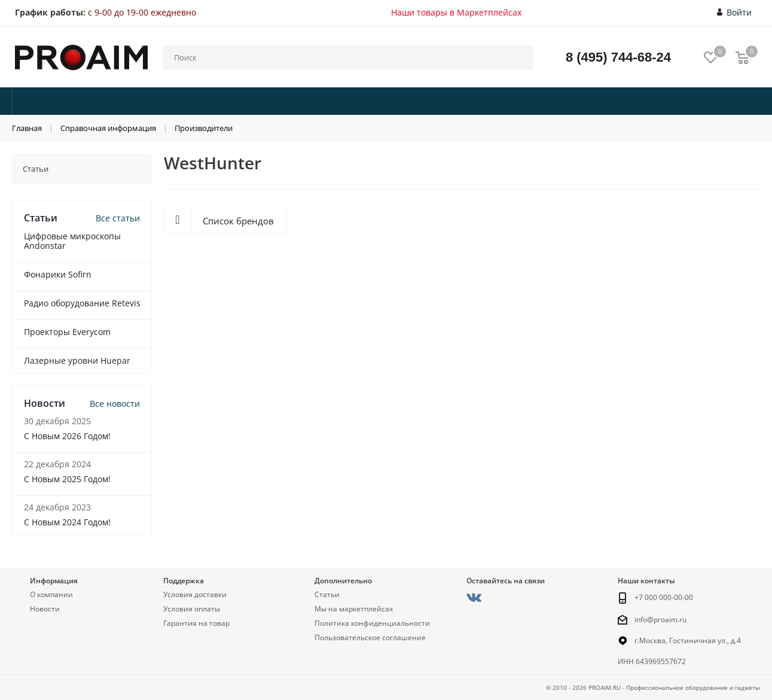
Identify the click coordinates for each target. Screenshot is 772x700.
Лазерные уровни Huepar (77, 360)
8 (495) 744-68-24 (618, 57)
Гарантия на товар (196, 623)
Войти (735, 13)
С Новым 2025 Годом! (67, 479)
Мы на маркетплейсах (354, 609)
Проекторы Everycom (67, 332)
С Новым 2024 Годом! (67, 522)
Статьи (327, 594)
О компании (51, 594)
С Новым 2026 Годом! (67, 436)
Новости (45, 609)
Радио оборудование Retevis (82, 303)
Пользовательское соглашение (370, 637)
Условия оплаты (192, 609)
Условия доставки (195, 594)
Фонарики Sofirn (58, 274)
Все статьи (118, 218)
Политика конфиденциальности (372, 623)
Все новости (115, 404)
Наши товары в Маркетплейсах (456, 12)
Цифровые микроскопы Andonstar (72, 241)
